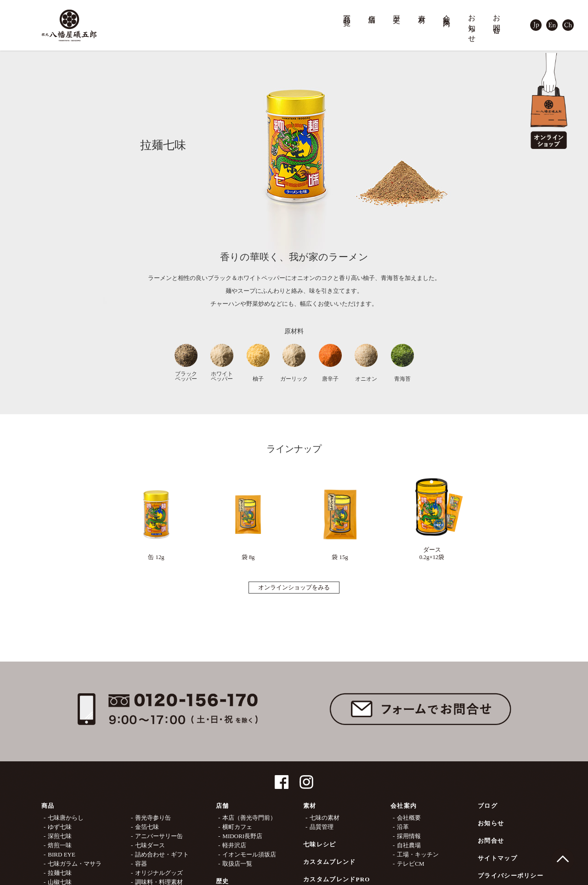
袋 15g (340, 520)
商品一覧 (347, 12)
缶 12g (156, 520)
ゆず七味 (60, 827)
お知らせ (472, 25)
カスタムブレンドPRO (337, 879)
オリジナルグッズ (159, 873)
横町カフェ (237, 827)
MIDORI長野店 (242, 836)
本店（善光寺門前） (249, 818)
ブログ (488, 806)
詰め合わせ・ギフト (162, 854)
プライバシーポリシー (511, 876)
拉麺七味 (60, 873)
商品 (48, 806)
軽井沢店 (234, 845)
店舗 (372, 11)
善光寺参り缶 (153, 818)
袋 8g (248, 520)
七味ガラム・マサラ (75, 864)
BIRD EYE (62, 854)
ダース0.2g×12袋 (432, 517)
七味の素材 (325, 818)
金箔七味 (147, 827)
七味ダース (150, 845)
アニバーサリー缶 (159, 836)
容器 (141, 864)
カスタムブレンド (329, 862)
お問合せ (497, 20)
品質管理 (322, 827)
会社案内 (447, 12)
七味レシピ (320, 844)
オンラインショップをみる (294, 588)
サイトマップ (498, 858)
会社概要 (409, 818)
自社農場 (409, 845)
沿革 (403, 827)
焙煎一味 (60, 845)
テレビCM (410, 864)
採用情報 (409, 836)
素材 (422, 11)
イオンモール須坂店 (249, 854)
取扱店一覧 (237, 864)
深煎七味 (60, 836)
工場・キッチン (418, 854)
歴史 (397, 11)
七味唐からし (66, 818)
